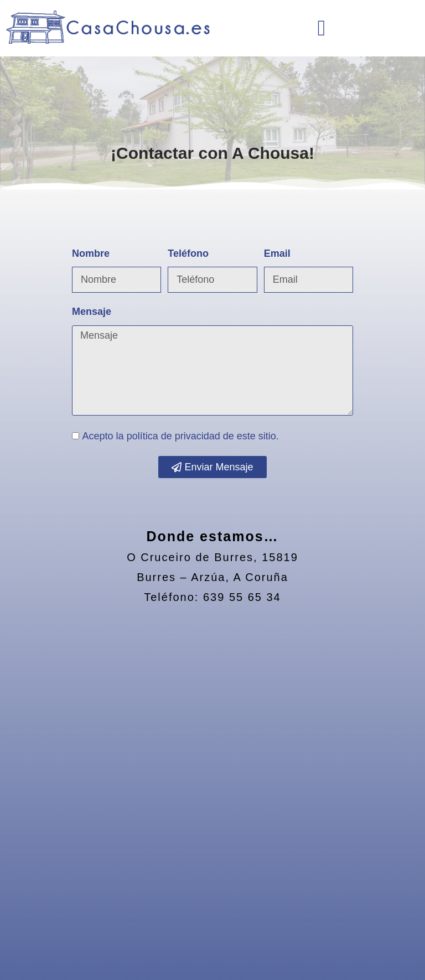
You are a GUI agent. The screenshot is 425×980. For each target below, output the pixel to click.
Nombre (91, 253)
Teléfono (188, 253)
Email (277, 253)
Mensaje (92, 312)
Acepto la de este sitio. (181, 436)
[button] (322, 28)
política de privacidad (173, 436)
